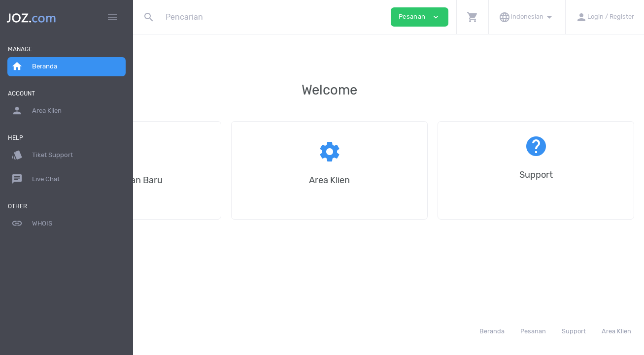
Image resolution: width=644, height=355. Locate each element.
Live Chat (35, 179)
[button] (472, 17)
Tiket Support (42, 155)
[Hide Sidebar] (112, 17)
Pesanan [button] (420, 17)
